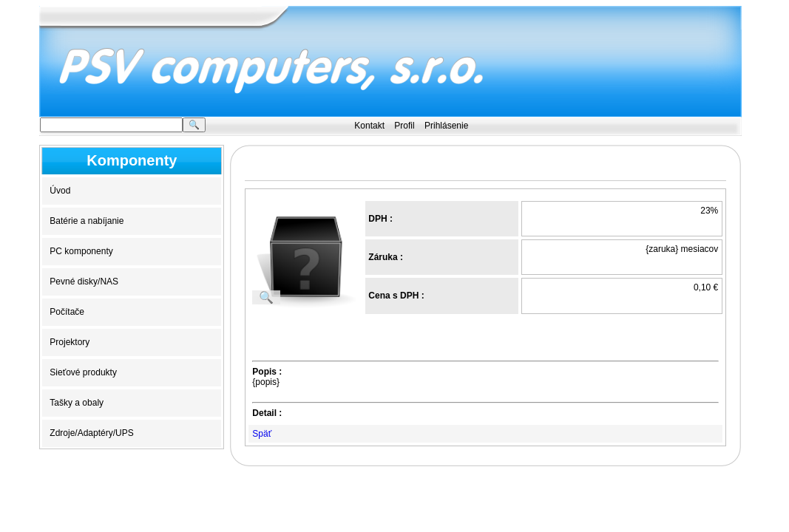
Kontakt (369, 126)
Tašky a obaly (77, 403)
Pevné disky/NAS (84, 282)
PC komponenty (81, 251)
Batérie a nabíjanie (87, 221)
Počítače (67, 312)
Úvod (60, 191)
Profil (404, 126)
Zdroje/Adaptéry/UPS (91, 433)
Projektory (70, 342)
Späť (262, 434)
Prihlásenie (446, 126)
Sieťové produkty (83, 372)
